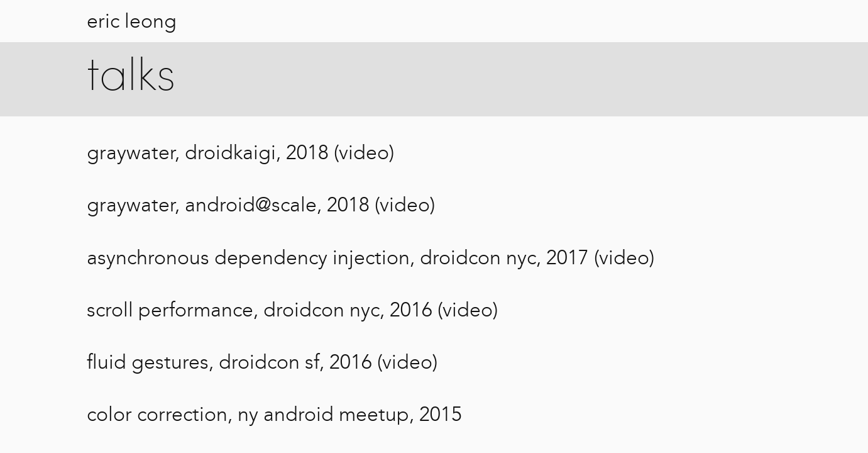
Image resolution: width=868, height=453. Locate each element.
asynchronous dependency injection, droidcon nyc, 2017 (338, 257)
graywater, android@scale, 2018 (228, 204)
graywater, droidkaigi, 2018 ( (213, 152)
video (364, 152)
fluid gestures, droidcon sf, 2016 (229, 362)
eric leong (132, 21)
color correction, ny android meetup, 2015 (274, 414)
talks (131, 78)
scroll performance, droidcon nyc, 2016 (260, 310)
